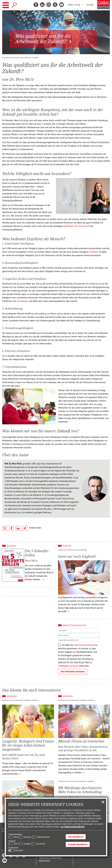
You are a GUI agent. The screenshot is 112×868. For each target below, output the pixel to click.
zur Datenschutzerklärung (73, 827)
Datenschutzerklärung (84, 645)
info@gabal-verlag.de (68, 666)
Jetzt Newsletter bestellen (73, 672)
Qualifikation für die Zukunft (76, 226)
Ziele (8, 216)
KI (42, 124)
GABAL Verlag (74, 5)
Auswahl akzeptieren (78, 844)
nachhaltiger (22, 301)
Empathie (94, 252)
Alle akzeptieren (76, 837)
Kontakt (90, 5)
